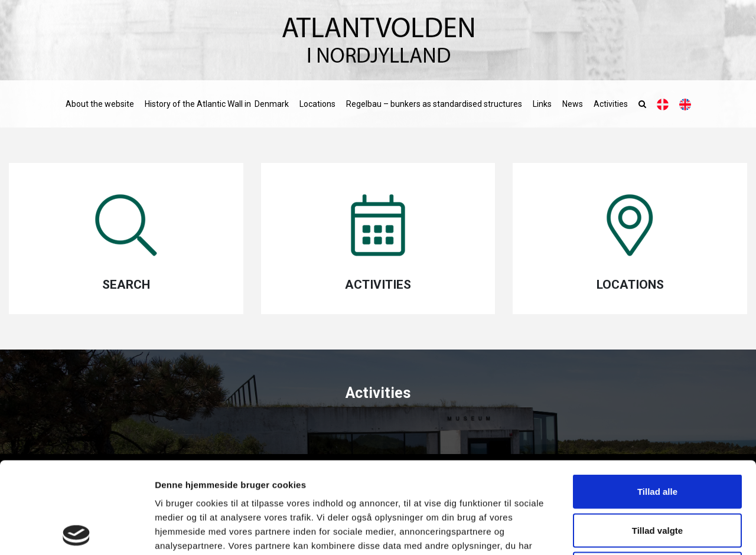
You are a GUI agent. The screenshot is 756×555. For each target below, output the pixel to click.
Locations (317, 104)
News (573, 104)
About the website (100, 104)
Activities (611, 104)
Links (542, 104)
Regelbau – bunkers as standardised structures (434, 104)
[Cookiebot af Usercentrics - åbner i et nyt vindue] (76, 532)
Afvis (658, 477)
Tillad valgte (657, 439)
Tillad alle (657, 400)
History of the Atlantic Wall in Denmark (217, 104)
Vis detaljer (614, 532)
